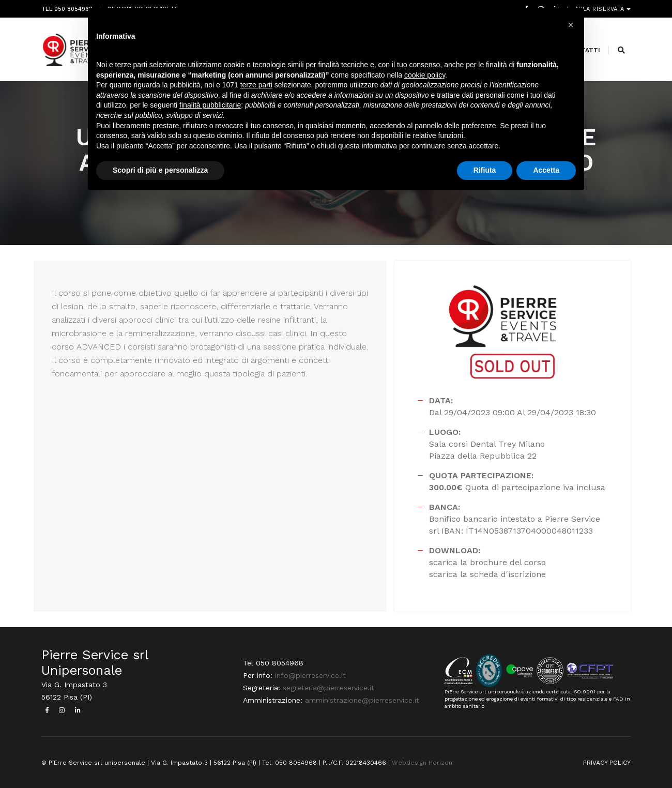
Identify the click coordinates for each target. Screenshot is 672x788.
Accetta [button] (546, 170)
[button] (571, 25)
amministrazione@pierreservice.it (362, 700)
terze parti (256, 85)
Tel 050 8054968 (67, 9)
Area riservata (601, 9)
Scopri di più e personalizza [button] (160, 170)
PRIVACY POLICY (607, 763)
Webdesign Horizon (422, 763)
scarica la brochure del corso (487, 562)
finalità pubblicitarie (210, 105)
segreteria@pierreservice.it (329, 688)
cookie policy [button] (425, 75)
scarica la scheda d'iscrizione (487, 574)
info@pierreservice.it (310, 675)
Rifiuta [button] (485, 170)
